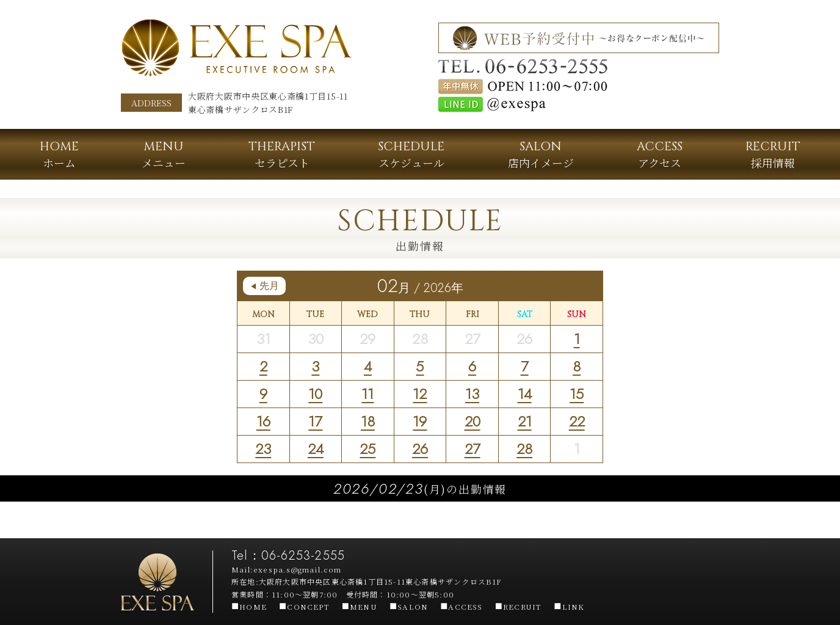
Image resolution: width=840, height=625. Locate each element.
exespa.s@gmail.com (298, 569)
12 (420, 394)
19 (420, 421)
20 (472, 421)
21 (525, 421)
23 (263, 449)
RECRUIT (519, 606)
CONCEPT (304, 606)
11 (367, 394)
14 (525, 394)
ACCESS (461, 606)
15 (577, 394)
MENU (360, 606)
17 (315, 421)
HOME (249, 606)
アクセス (660, 154)
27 (472, 449)
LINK (569, 606)
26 (420, 449)
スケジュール (411, 154)
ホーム (59, 154)
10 (315, 394)
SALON (409, 606)
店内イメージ (541, 154)
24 (316, 449)
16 (263, 421)
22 (577, 421)
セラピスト (282, 154)
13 (472, 394)
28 (524, 449)
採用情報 (773, 154)
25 (367, 449)
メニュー (164, 154)
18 (368, 421)
